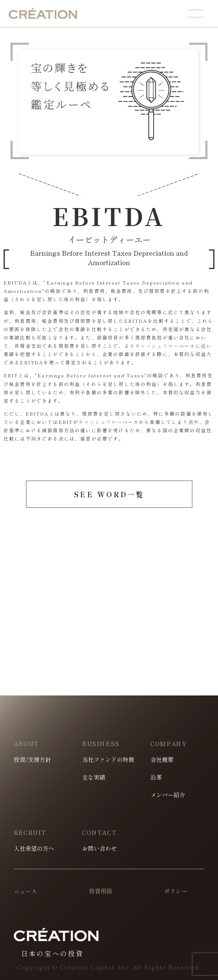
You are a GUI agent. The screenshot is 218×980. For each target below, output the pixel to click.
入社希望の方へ (34, 848)
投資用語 (101, 891)
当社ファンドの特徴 (108, 759)
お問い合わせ (99, 848)
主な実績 (94, 777)
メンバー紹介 (168, 795)
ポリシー (176, 891)
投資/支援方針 (32, 759)
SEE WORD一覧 (109, 494)
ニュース (25, 891)
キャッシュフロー (157, 346)
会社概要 (162, 759)
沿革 (156, 777)
